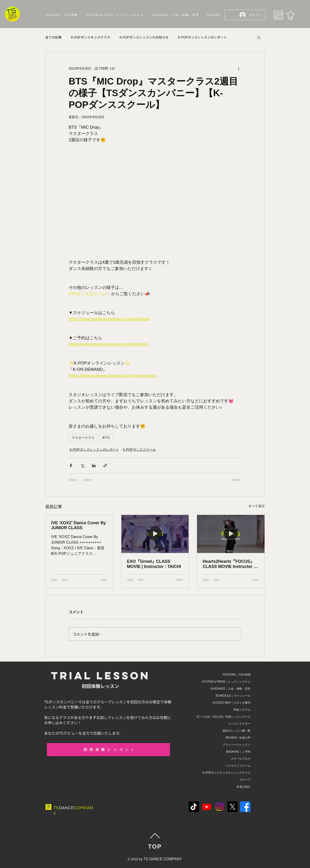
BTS (106, 438)
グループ (245, 780)
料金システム (242, 710)
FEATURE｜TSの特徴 (237, 675)
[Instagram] (220, 807)
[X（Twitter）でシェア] (82, 466)
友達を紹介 (243, 787)
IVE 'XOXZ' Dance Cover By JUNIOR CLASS (79, 525)
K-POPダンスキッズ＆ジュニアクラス (227, 773)
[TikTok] (194, 807)
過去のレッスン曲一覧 (236, 731)
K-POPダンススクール (140, 450)
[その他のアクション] (239, 68)
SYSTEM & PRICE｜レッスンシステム (226, 682)
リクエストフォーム (238, 766)
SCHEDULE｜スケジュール (233, 696)
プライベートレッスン (236, 745)
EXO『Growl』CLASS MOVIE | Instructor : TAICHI (154, 564)
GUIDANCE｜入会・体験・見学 (231, 689)
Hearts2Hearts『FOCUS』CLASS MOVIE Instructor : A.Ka (229, 564)
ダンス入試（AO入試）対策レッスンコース (223, 717)
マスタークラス (83, 438)
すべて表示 (257, 506)
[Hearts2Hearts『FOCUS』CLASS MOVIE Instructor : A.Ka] (231, 534)
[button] (259, 37)
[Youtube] (207, 807)
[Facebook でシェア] (71, 466)
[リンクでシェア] (105, 466)
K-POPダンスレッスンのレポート (202, 37)
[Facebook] (245, 807)
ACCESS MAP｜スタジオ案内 (231, 703)
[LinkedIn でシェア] (94, 466)
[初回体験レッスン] (108, 750)
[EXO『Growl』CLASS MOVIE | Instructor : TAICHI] (155, 534)
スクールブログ (241, 759)
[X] (232, 807)
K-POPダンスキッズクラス (91, 37)
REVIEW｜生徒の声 (238, 738)
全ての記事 (53, 37)
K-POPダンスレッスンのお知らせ (144, 37)
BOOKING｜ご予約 (238, 752)
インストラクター (239, 724)
